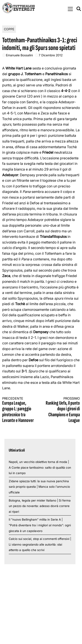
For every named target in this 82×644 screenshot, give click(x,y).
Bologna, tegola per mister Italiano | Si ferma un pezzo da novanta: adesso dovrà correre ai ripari (40, 506)
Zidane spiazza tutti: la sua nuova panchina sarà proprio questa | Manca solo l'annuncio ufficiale (39, 487)
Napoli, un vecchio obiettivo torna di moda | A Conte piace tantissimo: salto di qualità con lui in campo (40, 467)
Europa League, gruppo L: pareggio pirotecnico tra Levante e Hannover (20, 410)
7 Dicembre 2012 (51, 55)
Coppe (9, 29)
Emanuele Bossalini (19, 55)
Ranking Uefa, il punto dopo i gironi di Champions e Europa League (62, 410)
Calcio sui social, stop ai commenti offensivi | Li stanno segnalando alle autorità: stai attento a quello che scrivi (40, 544)
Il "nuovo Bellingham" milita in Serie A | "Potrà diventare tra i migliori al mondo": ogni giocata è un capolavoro (40, 525)
